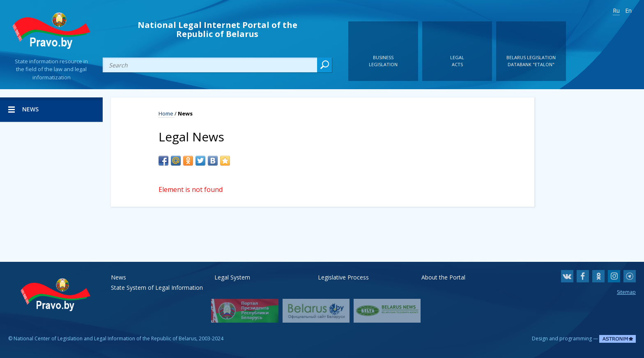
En (628, 10)
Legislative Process (343, 277)
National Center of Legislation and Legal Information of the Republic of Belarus (105, 338)
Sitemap (626, 292)
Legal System (232, 277)
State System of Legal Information (157, 288)
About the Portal (443, 277)
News (118, 277)
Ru (616, 10)
